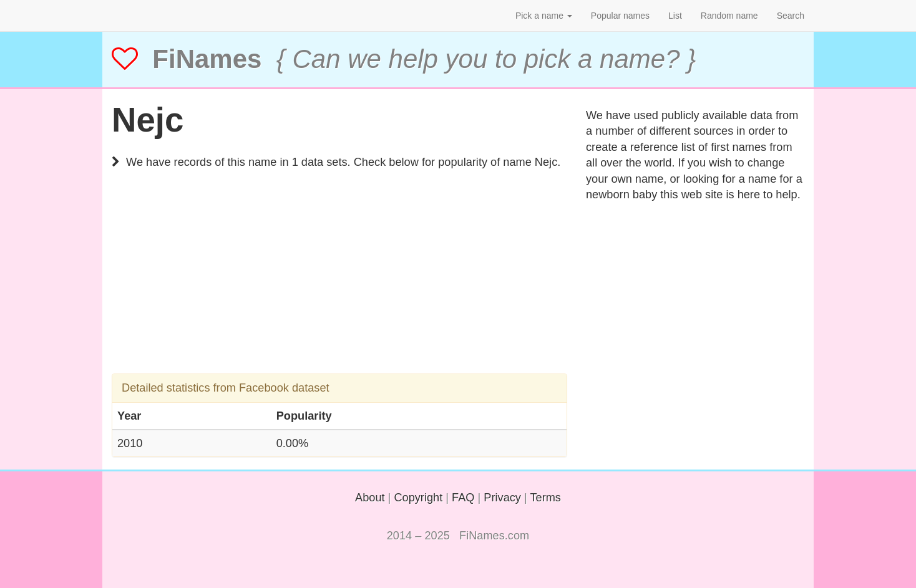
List (675, 16)
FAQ (463, 498)
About (370, 498)
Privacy (502, 498)
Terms (545, 498)
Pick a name (544, 16)
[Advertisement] (339, 286)
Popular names (620, 16)
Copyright (418, 498)
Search (791, 16)
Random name (729, 16)
